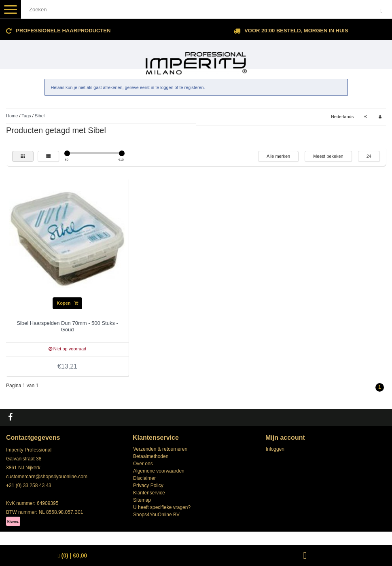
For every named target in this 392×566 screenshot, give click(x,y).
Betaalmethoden (151, 456)
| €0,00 (73, 556)
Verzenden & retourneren (160, 449)
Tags (26, 116)
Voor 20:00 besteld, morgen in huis (296, 31)
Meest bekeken (328, 156)
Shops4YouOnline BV (156, 515)
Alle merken (278, 156)
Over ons (143, 464)
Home (12, 116)
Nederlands (342, 117)
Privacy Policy (148, 485)
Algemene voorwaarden (159, 471)
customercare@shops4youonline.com (47, 477)
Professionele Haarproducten (63, 31)
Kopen (67, 303)
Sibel (40, 116)
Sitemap (142, 500)
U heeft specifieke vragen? (162, 507)
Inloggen (275, 449)
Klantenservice (149, 493)
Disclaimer (144, 478)
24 (369, 156)
